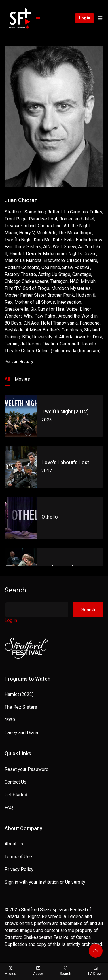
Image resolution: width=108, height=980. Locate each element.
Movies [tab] (22, 379)
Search (15, 590)
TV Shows (95, 971)
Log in (11, 620)
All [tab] (7, 379)
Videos (38, 971)
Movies (10, 971)
